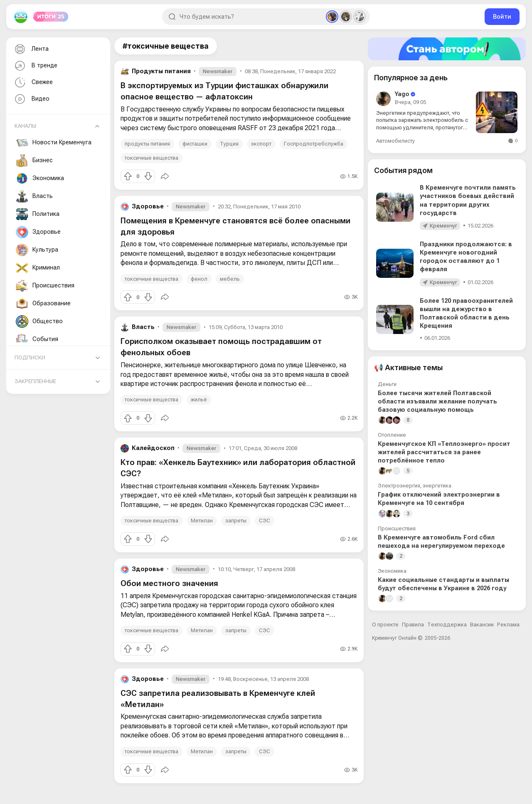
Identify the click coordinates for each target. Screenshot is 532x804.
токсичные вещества (151, 158)
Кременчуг (443, 226)
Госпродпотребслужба (314, 144)
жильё (199, 400)
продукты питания (147, 144)
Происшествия (45, 286)
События (37, 339)
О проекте (385, 625)
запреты (236, 521)
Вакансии (482, 625)
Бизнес (34, 161)
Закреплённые (35, 381)
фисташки (195, 144)
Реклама (508, 625)
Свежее (33, 83)
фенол (199, 279)
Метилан (202, 521)
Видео (31, 99)
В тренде (35, 66)
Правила (413, 625)
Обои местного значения (169, 583)
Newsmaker (218, 71)
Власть (34, 196)
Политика (38, 214)
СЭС (265, 521)
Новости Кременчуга (54, 143)
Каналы (25, 126)
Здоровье (38, 232)
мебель (230, 279)
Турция (229, 144)
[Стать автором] (447, 49)
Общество (39, 322)
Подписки (30, 357)
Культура (37, 250)
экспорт (261, 144)
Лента (31, 49)
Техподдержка (447, 625)
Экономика (40, 178)
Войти (502, 16)
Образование (43, 304)
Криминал (38, 268)
